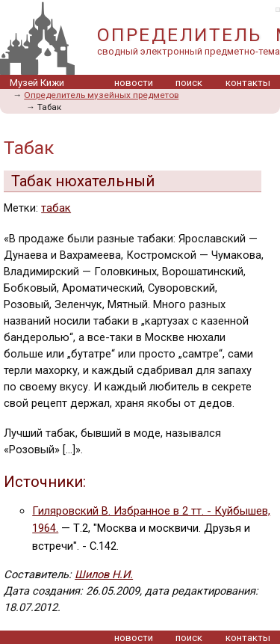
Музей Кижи (37, 83)
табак (56, 208)
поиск (189, 83)
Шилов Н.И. (104, 574)
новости (134, 83)
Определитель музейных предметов (101, 95)
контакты (248, 83)
